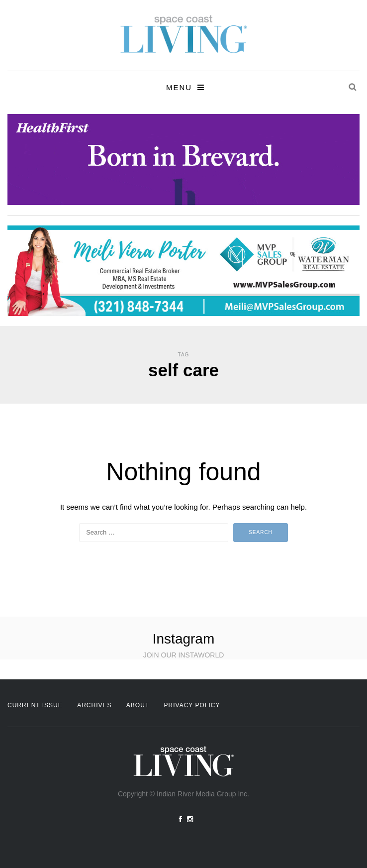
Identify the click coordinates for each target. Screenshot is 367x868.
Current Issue (35, 705)
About (138, 705)
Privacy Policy (192, 705)
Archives (94, 705)
